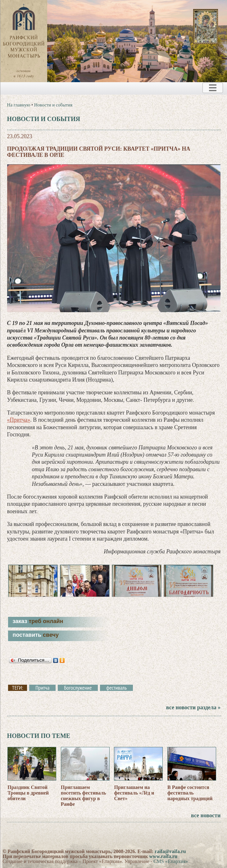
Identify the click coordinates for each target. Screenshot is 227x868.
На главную (19, 105)
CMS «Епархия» (171, 861)
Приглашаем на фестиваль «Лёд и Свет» (134, 793)
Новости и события (53, 105)
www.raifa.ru (163, 856)
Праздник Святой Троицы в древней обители (28, 793)
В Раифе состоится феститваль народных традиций (190, 793)
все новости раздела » (193, 707)
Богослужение (78, 688)
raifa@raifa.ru (170, 851)
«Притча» (19, 420)
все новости (206, 815)
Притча (42, 688)
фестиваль (116, 688)
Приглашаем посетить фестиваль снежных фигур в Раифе (84, 796)
